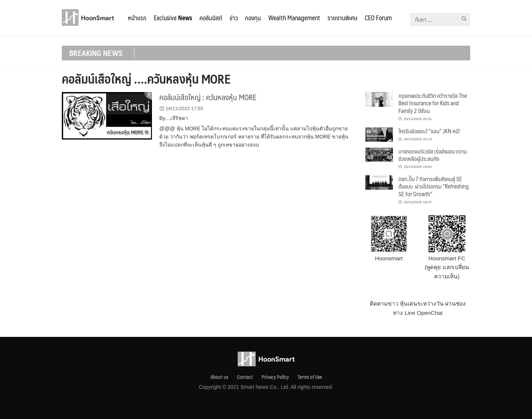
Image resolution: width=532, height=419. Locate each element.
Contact (245, 377)
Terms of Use (310, 377)
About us (219, 377)
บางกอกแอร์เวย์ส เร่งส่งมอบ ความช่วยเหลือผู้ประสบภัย (433, 155)
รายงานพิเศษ (342, 18)
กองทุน (253, 18)
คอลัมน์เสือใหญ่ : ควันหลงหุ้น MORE (208, 97)
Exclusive (173, 18)
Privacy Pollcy (275, 377)
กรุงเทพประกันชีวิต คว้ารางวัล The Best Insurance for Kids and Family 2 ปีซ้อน (433, 103)
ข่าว (234, 18)
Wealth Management (294, 18)
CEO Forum (378, 18)
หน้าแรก (137, 18)
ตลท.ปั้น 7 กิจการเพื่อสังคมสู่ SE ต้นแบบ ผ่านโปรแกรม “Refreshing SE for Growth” (434, 186)
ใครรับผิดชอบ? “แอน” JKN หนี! (429, 131)
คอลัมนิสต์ (211, 18)
